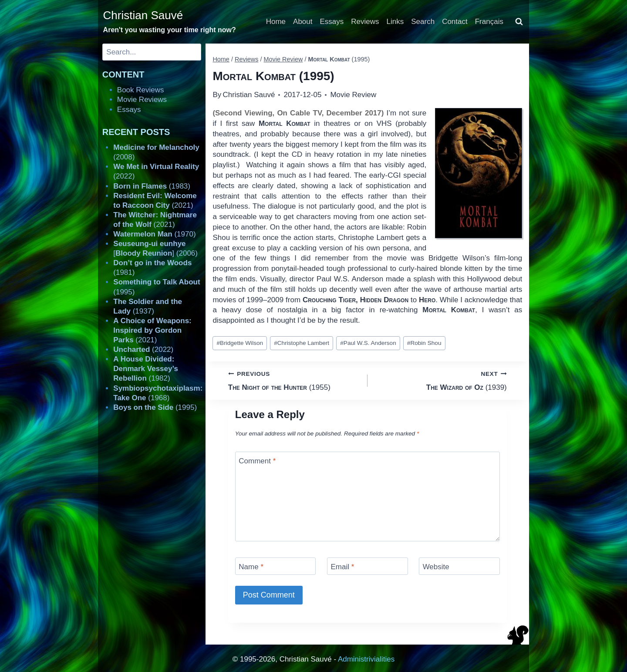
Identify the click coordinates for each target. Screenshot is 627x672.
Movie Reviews (142, 100)
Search (423, 22)
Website (436, 567)
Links (395, 22)
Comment (257, 461)
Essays (332, 22)
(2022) (143, 350)
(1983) (152, 186)
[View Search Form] (519, 22)
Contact (455, 22)
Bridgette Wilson (240, 343)
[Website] (459, 566)
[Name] (276, 566)
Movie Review (353, 95)
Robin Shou (424, 343)
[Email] (367, 566)
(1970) (154, 234)
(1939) (441, 380)
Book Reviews (141, 90)
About (303, 22)
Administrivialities (366, 659)
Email (342, 567)
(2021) (152, 330)
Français (489, 22)
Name (251, 567)
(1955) (294, 380)
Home (276, 22)
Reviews (365, 22)
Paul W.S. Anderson (368, 343)
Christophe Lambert (302, 343)
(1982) (146, 369)
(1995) (155, 407)
